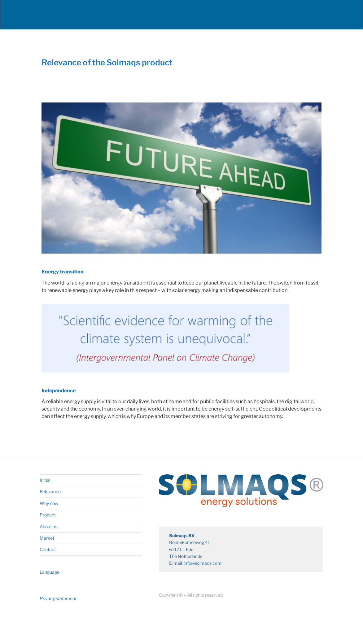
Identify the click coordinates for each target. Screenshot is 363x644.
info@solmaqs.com (203, 563)
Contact (48, 549)
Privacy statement (58, 598)
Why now (49, 503)
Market (47, 538)
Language (50, 572)
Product (48, 515)
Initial (45, 480)
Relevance (50, 492)
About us (48, 527)
